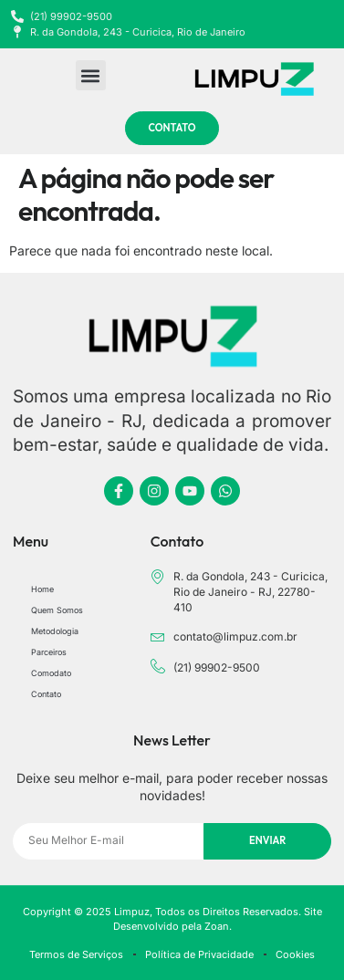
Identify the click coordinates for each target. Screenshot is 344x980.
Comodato (51, 673)
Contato (46, 694)
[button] (91, 75)
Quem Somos (57, 610)
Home (42, 589)
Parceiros (49, 652)
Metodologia (55, 631)
